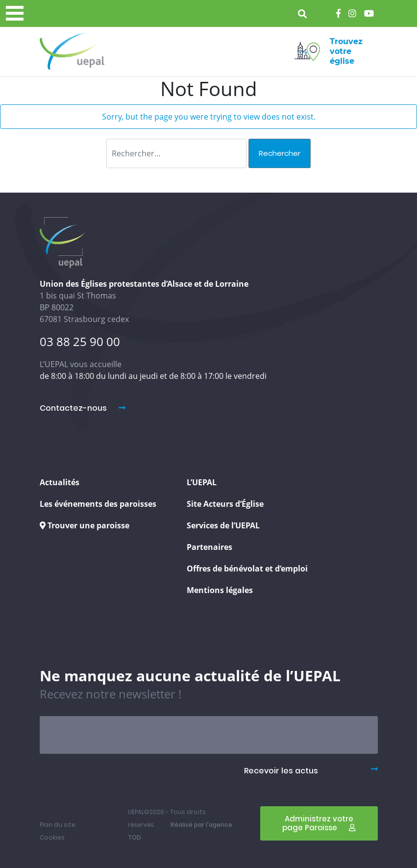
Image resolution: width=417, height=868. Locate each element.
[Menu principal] (15, 13)
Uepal (72, 51)
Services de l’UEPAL (223, 525)
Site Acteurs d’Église (225, 504)
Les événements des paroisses (98, 504)
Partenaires (209, 547)
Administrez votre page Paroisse (319, 823)
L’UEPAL (202, 482)
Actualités (60, 482)
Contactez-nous (83, 408)
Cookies (52, 837)
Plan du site (58, 825)
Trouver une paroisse (85, 525)
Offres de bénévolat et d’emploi (247, 569)
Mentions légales (220, 590)
